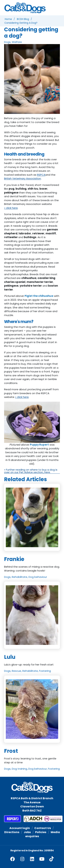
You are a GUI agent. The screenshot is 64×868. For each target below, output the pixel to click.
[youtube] (42, 859)
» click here (11, 208)
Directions (12, 832)
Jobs (27, 832)
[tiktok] (52, 859)
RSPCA (41, 175)
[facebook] (13, 859)
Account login (20, 828)
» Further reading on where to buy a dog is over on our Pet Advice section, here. (31, 471)
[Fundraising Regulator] (50, 819)
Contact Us (43, 828)
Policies (41, 832)
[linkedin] (32, 859)
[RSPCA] (13, 819)
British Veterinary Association (23, 179)
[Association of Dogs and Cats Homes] (31, 819)
